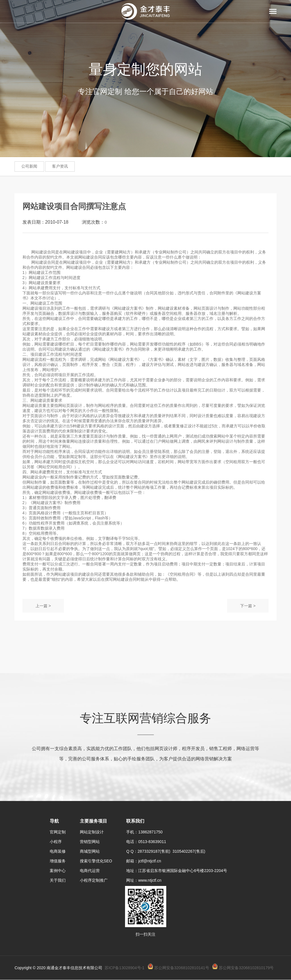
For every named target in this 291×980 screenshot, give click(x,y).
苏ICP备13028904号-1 (124, 968)
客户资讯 (60, 166)
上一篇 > (43, 606)
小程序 (56, 842)
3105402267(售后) (189, 851)
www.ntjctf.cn (150, 880)
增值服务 (58, 861)
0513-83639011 (152, 842)
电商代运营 (90, 871)
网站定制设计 (92, 832)
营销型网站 (90, 842)
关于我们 (58, 880)
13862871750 (150, 832)
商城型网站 (90, 851)
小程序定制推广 (94, 880)
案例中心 (58, 871)
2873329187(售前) (155, 851)
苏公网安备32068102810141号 (182, 968)
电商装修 (58, 851)
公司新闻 (29, 166)
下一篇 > (248, 606)
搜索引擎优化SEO (96, 861)
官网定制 (58, 832)
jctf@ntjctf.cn (149, 861)
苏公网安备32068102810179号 (246, 968)
